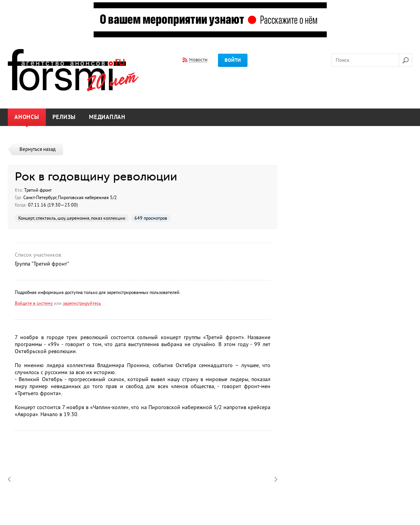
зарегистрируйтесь (82, 303)
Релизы (64, 117)
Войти (233, 60)
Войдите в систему (34, 303)
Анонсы (27, 117)
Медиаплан (107, 117)
